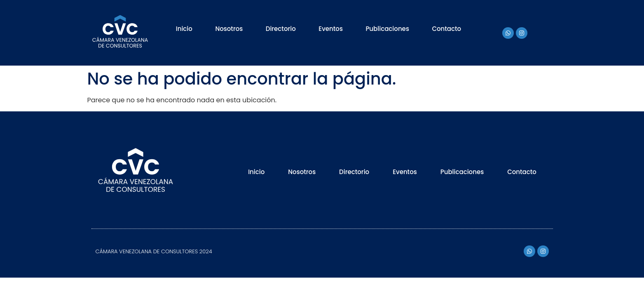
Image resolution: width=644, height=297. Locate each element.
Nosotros (229, 29)
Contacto (446, 29)
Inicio (184, 29)
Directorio (281, 29)
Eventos (331, 29)
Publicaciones (387, 29)
